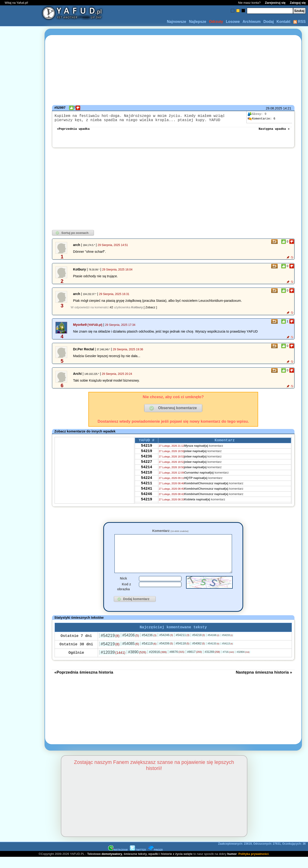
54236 (147, 463)
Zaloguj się (298, 3)
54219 (147, 450)
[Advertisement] (21, 434)
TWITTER (138, 861)
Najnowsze (177, 22)
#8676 (177, 662)
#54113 (228, 654)
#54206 (131, 646)
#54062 (198, 654)
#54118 (183, 654)
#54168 (214, 646)
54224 (147, 488)
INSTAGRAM (118, 861)
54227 (147, 469)
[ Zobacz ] (150, 310)
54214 (147, 475)
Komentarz (170, 534)
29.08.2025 (274, 108)
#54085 (131, 654)
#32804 (243, 663)
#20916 (158, 663)
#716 (228, 663)
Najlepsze (197, 22)
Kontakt (284, 22)
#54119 (149, 654)
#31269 (212, 663)
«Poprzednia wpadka (73, 131)
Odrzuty (216, 22)
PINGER (156, 861)
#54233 (228, 646)
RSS (299, 22)
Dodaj (269, 22)
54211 (147, 494)
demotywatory (112, 865)
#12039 (113, 663)
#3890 (137, 663)
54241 (147, 500)
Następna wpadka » (274, 131)
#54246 (166, 646)
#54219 (110, 646)
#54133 (214, 654)
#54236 (149, 646)
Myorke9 (80, 327)
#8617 (195, 662)
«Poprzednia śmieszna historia (84, 683)
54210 (147, 481)
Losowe (233, 22)
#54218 (198, 646)
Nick (123, 588)
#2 (111, 310)
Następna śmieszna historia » (264, 683)
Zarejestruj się (275, 3)
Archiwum (251, 22)
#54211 (183, 646)
